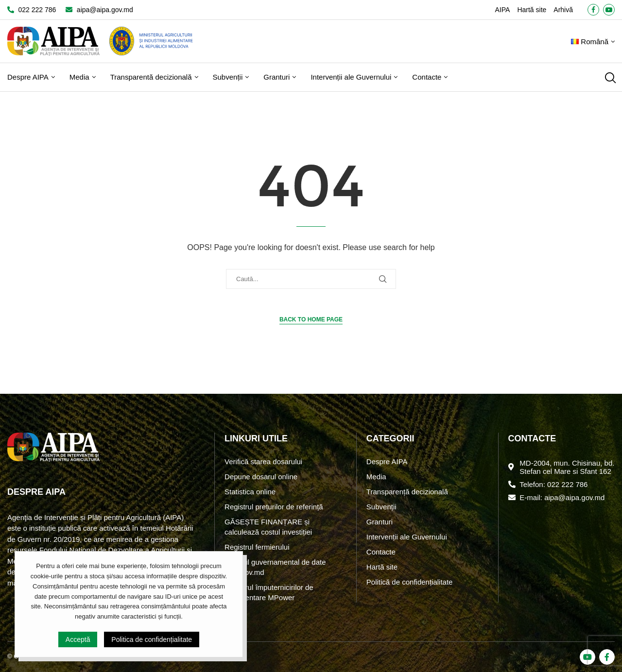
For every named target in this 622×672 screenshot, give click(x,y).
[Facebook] (593, 10)
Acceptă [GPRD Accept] (78, 639)
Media (79, 77)
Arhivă (563, 10)
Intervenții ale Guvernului (351, 77)
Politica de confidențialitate (152, 639)
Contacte (427, 77)
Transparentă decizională (151, 77)
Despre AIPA (28, 77)
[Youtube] (609, 10)
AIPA (503, 10)
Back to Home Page (311, 319)
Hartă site (532, 10)
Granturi (276, 77)
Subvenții (228, 77)
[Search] (610, 78)
